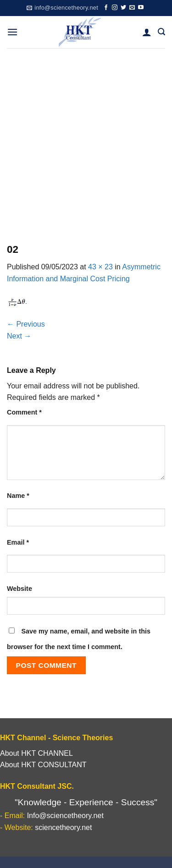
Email (18, 542)
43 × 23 (100, 267)
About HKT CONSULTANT (43, 765)
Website (19, 589)
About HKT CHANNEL (36, 753)
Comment (24, 412)
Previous (26, 324)
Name (18, 496)
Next (19, 336)
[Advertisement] (86, 139)
